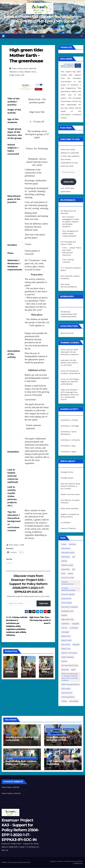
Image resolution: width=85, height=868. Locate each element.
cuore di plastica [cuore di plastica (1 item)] (68, 595)
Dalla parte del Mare (70, 509)
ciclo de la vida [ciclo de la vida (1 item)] (68, 578)
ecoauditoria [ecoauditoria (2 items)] (66, 599)
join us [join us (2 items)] (64, 628)
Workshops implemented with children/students (69, 314)
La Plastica (65, 523)
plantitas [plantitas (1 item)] (76, 645)
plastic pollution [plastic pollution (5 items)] (68, 657)
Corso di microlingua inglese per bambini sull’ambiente (70, 382)
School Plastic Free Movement (57, 735)
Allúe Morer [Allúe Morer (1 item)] (66, 549)
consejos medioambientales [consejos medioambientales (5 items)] (68, 589)
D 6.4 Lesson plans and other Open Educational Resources (21, 758)
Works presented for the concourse (22, 739)
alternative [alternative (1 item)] (66, 557)
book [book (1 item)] (63, 574)
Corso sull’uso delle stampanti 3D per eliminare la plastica (70, 352)
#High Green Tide (17, 75)
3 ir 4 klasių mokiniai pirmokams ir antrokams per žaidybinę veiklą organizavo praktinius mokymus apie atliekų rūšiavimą (17, 626)
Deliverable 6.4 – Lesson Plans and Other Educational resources (21, 764)
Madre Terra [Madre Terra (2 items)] (66, 636)
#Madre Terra (30, 72)
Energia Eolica (67, 472)
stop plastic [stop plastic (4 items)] (66, 689)
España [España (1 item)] (64, 615)
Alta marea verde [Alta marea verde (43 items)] (68, 553)
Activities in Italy (68, 446)
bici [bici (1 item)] (74, 569)
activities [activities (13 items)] (72, 544)
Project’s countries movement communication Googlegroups (66, 862)
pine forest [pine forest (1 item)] (66, 645)
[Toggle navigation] (43, 36)
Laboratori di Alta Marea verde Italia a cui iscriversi (69, 363)
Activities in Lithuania (70, 440)
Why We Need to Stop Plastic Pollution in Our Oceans (70, 486)
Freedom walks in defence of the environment (58, 740)
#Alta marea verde (20, 69)
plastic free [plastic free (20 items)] (66, 649)
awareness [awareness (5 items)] (65, 569)
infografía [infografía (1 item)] (75, 624)
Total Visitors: (8, 793)
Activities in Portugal (70, 426)
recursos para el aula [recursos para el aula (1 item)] (70, 666)
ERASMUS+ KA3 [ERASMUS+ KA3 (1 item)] (67, 611)
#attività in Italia (16, 72)
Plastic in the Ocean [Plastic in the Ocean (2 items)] (69, 653)
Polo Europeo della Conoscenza (19, 862)
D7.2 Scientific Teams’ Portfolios (60, 763)
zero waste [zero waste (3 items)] (74, 701)
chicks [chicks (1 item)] (70, 574)
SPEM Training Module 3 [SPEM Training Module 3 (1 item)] (71, 685)
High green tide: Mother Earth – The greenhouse (26, 56)
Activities (56, 732)
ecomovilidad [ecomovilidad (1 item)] (66, 603)
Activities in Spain (69, 452)
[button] (82, 36)
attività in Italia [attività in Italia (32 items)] (67, 565)
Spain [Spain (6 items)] (73, 670)
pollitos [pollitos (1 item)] (64, 661)
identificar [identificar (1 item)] (65, 624)
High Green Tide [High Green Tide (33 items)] (67, 620)
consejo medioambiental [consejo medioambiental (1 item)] (67, 583)
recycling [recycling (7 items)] (65, 670)
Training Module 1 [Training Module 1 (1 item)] (68, 697)
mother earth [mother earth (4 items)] (66, 640)
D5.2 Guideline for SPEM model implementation (70, 234)
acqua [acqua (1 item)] (64, 544)
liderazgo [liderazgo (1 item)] (65, 632)
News (8, 735)
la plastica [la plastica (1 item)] (74, 628)
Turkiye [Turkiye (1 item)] (64, 701)
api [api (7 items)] (74, 557)
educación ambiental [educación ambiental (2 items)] (69, 607)
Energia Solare (67, 478)
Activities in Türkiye (69, 420)
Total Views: (7, 787)
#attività (32, 69)
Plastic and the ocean (70, 494)
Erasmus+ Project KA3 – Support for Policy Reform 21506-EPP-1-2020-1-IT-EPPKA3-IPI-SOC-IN (20, 830)
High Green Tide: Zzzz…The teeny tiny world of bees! (40, 620)
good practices (67, 333)
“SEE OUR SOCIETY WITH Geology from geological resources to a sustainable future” (70, 395)
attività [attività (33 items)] (64, 561)
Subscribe (44, 603)
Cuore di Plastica (68, 528)
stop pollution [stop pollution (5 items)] (67, 693)
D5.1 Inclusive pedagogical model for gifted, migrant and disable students (71, 222)
